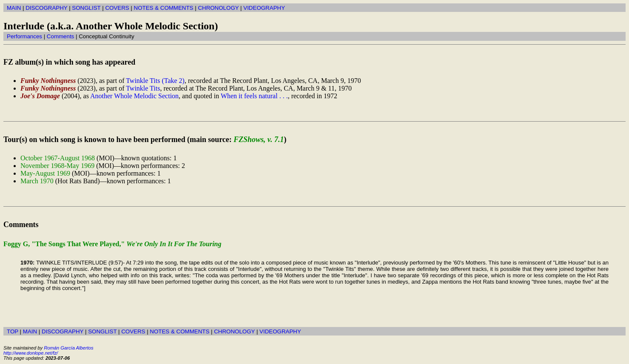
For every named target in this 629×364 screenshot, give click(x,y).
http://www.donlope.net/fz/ (31, 353)
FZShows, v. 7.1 (259, 139)
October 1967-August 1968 (58, 158)
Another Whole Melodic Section (134, 96)
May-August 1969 (45, 173)
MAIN (14, 8)
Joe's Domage (40, 96)
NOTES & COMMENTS (164, 8)
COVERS (117, 8)
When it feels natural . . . (254, 96)
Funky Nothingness (48, 81)
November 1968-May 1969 (57, 166)
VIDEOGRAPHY (264, 8)
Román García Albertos (68, 348)
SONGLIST (86, 8)
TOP (13, 331)
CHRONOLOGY (218, 8)
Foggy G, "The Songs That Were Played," (112, 244)
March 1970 (37, 181)
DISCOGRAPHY (46, 8)
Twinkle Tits (143, 88)
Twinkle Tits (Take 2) (155, 81)
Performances (24, 36)
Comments (60, 36)
